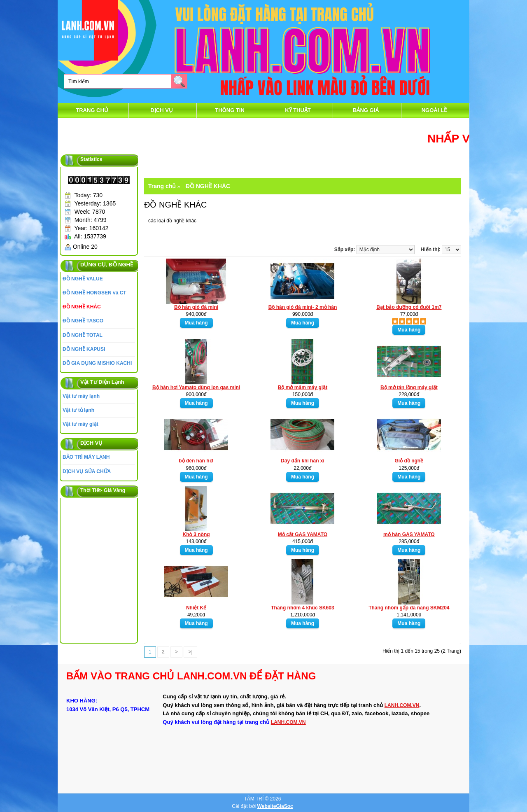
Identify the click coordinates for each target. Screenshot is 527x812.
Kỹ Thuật (298, 110)
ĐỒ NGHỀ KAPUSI (84, 349)
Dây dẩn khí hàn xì (303, 461)
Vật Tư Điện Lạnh (102, 382)
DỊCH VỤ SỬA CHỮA (87, 471)
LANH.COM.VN (402, 705)
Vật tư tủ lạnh (78, 410)
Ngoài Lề (434, 110)
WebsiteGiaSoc (275, 806)
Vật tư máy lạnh (81, 396)
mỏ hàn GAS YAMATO (409, 534)
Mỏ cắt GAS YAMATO (303, 534)
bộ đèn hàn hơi (196, 461)
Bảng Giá (366, 110)
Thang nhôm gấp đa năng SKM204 (409, 608)
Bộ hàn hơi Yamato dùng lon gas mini (196, 387)
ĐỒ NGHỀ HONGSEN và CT (94, 293)
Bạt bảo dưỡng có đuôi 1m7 (409, 307)
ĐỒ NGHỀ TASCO (83, 321)
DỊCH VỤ (161, 110)
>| (190, 652)
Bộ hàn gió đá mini (196, 307)
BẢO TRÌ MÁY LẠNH (86, 457)
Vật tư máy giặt (80, 424)
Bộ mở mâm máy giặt (303, 387)
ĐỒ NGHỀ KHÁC (82, 307)
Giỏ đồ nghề (409, 461)
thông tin (230, 110)
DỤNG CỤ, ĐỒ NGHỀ (107, 265)
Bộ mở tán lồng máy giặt (409, 387)
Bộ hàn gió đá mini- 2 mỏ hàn (303, 307)
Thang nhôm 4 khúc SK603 (302, 608)
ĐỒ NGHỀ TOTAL (83, 335)
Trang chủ (92, 110)
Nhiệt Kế (196, 608)
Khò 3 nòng (196, 534)
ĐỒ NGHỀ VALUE (83, 279)
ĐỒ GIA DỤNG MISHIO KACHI (97, 363)
